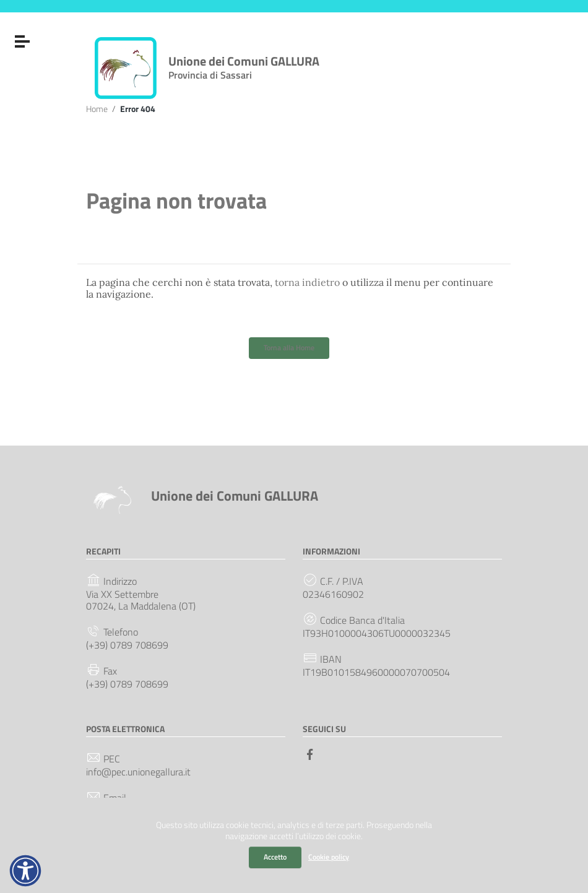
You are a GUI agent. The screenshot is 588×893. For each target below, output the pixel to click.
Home (97, 109)
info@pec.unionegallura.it (138, 772)
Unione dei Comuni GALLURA (244, 65)
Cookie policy (329, 857)
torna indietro (307, 282)
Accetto (275, 857)
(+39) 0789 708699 (127, 645)
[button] (25, 871)
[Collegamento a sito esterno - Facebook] (310, 753)
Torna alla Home (289, 347)
